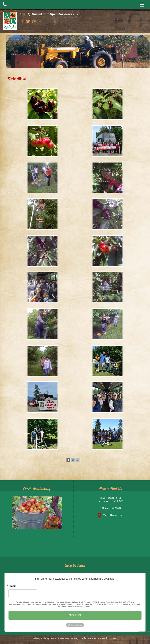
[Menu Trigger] (142, 4)
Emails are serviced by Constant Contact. (75, 606)
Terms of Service (58, 638)
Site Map (74, 638)
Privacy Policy (40, 638)
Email (12, 586)
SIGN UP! (75, 615)
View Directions (110, 515)
